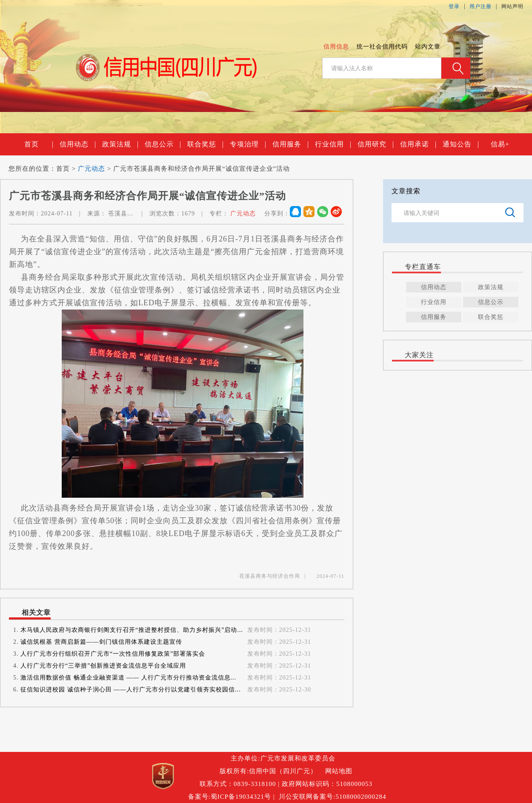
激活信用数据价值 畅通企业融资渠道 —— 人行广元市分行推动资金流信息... (128, 678)
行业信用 (333, 144)
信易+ (500, 144)
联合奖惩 (205, 144)
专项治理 (248, 144)
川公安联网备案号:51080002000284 (332, 797)
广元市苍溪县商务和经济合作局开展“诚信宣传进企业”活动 (202, 169)
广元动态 (92, 169)
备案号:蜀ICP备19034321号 (230, 797)
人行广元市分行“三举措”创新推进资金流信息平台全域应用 (103, 666)
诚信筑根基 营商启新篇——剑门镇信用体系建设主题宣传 (101, 642)
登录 (454, 6)
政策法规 (120, 144)
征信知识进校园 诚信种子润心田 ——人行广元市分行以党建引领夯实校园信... (131, 690)
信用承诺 (418, 144)
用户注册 (481, 6)
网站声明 (512, 6)
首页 (39, 144)
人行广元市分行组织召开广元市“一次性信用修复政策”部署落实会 (113, 654)
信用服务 (290, 144)
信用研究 (375, 144)
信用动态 (77, 144)
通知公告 (460, 144)
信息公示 (163, 144)
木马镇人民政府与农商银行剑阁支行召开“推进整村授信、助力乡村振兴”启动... (132, 630)
